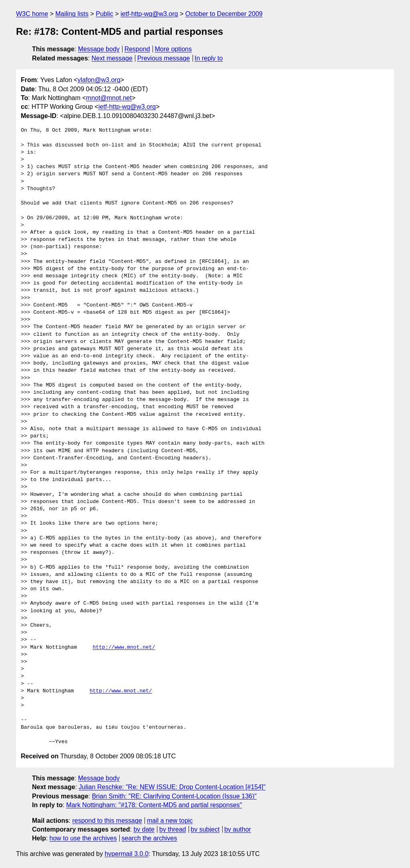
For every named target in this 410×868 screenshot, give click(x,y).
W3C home (32, 14)
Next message (112, 58)
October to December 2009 (224, 14)
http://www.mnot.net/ (124, 647)
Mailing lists (72, 14)
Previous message (164, 58)
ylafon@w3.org (99, 80)
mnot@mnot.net (109, 98)
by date (144, 829)
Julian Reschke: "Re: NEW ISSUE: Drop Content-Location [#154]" (172, 787)
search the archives (150, 838)
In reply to (209, 58)
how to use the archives (83, 838)
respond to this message (107, 821)
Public (105, 14)
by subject (205, 829)
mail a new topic (170, 821)
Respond (137, 49)
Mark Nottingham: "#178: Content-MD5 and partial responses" (154, 805)
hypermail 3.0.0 (126, 854)
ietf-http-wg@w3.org (149, 14)
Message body (99, 49)
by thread (173, 829)
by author (238, 829)
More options (174, 49)
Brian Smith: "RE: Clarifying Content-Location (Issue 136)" (174, 796)
